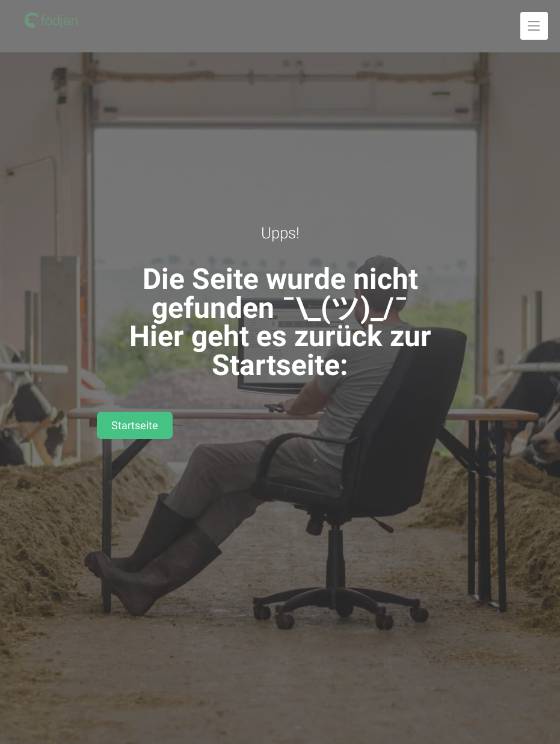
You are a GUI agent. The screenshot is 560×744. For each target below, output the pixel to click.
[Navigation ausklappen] (534, 26)
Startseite (135, 425)
